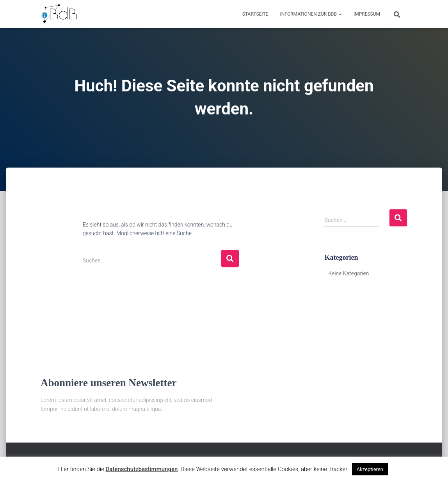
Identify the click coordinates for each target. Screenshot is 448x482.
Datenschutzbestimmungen (142, 469)
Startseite (255, 14)
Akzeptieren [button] (370, 469)
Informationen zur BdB (311, 14)
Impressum (367, 14)
